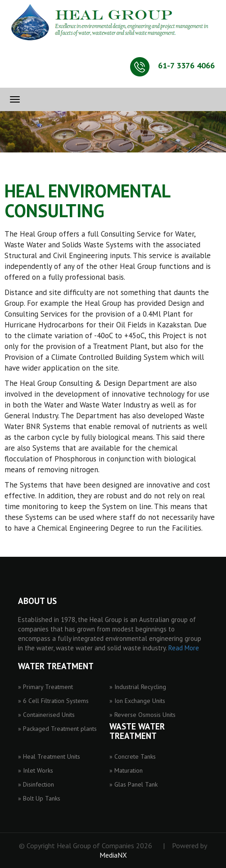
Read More (184, 648)
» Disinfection (36, 784)
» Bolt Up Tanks (39, 798)
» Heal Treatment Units (49, 756)
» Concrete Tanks (133, 756)
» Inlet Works (36, 770)
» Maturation (126, 770)
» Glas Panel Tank (133, 784)
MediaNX (113, 855)
